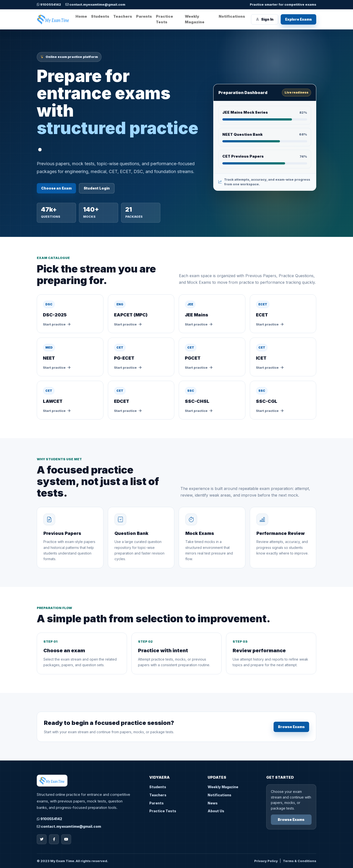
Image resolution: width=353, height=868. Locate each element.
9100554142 (49, 4)
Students (100, 16)
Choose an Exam (56, 188)
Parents (144, 16)
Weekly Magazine (195, 19)
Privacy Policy (266, 861)
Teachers (123, 16)
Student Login (97, 188)
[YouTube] (66, 839)
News (213, 803)
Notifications (232, 16)
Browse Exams (291, 727)
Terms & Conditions (300, 861)
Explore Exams (298, 19)
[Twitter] (42, 839)
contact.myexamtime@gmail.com (95, 4)
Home (81, 16)
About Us (216, 811)
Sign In (265, 19)
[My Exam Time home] (53, 19)
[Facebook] (54, 839)
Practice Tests (164, 19)
